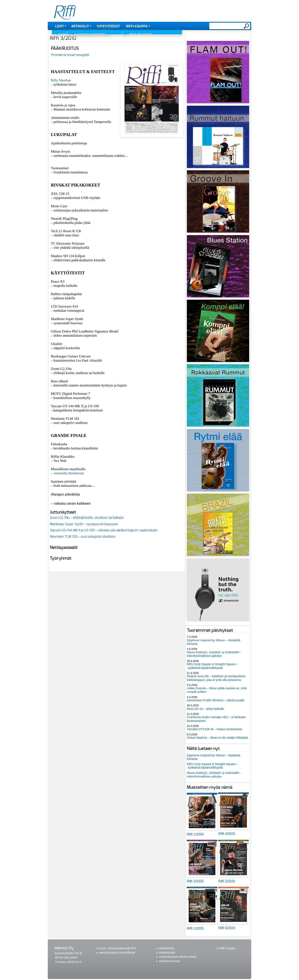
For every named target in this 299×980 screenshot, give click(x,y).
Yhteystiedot (108, 26)
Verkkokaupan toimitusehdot (178, 957)
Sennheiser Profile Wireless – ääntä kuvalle (216, 700)
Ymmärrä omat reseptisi (70, 55)
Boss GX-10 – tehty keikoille (206, 709)
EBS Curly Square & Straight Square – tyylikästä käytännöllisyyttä (212, 666)
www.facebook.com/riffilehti (117, 953)
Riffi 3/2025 (195, 881)
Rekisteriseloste (170, 961)
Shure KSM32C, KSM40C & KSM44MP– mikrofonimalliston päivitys (214, 654)
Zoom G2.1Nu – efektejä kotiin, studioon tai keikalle (87, 518)
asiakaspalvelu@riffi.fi (122, 948)
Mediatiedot (167, 948)
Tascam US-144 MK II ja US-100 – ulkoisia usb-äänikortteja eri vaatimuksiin (104, 530)
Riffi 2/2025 (227, 881)
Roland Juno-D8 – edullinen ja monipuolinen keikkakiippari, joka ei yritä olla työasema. (216, 678)
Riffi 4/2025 (227, 834)
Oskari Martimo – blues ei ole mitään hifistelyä (217, 738)
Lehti (59, 26)
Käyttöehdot (167, 953)
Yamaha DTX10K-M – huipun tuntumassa (214, 729)
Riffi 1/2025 (195, 928)
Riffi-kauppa (137, 26)
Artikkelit (80, 26)
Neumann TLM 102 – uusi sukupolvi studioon (83, 537)
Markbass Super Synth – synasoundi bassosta (84, 524)
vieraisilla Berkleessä (69, 473)
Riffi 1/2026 (195, 834)
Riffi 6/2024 (227, 928)
